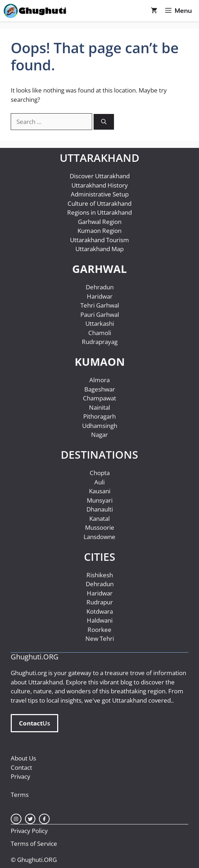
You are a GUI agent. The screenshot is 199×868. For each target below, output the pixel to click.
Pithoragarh (99, 416)
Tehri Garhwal (100, 305)
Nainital (99, 407)
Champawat (99, 398)
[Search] (104, 122)
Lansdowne (99, 537)
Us (34, 723)
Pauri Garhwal (100, 315)
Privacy (21, 776)
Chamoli (100, 333)
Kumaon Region (99, 231)
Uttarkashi (100, 323)
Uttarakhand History (100, 185)
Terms (20, 795)
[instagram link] (16, 819)
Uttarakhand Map (99, 249)
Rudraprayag (100, 342)
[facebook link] (44, 819)
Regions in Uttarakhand (99, 212)
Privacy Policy (29, 831)
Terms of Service (34, 844)
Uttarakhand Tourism (99, 240)
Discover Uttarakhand (100, 176)
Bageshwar (100, 389)
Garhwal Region (100, 222)
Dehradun (100, 287)
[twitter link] (30, 819)
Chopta (100, 473)
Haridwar (100, 296)
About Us (23, 758)
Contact (21, 767)
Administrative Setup (100, 194)
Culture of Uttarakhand (99, 203)
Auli (99, 482)
